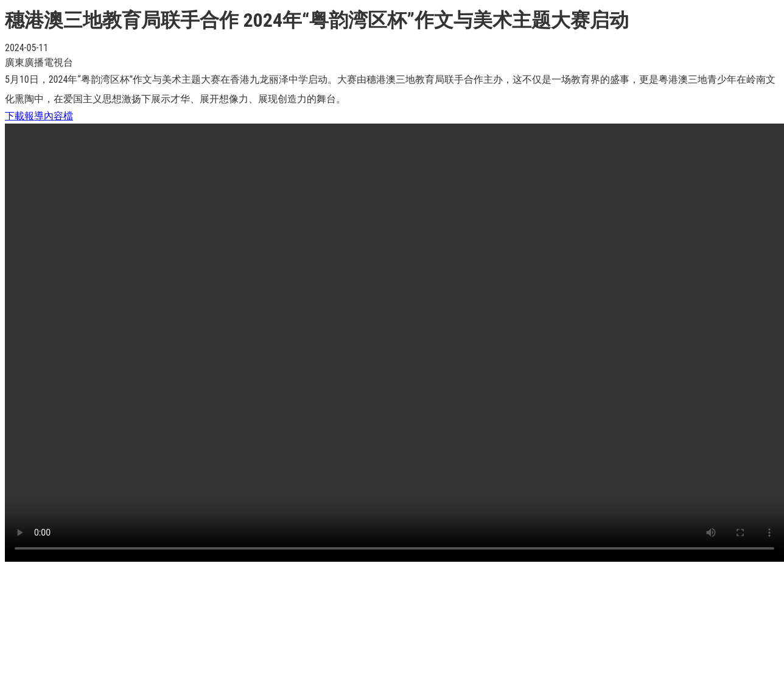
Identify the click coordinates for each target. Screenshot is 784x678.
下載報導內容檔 (39, 116)
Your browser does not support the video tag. (394, 343)
